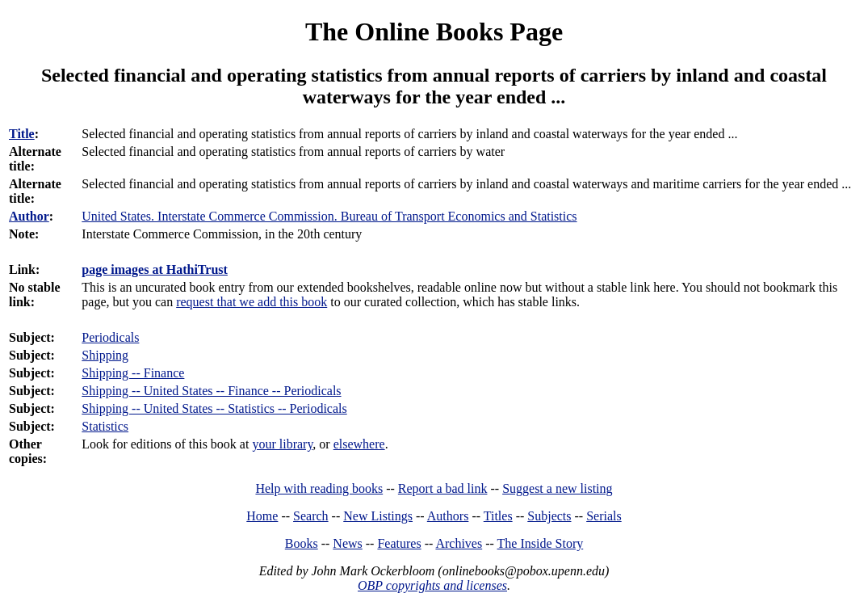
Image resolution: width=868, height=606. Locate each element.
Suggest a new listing (557, 488)
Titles (498, 516)
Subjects (549, 516)
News (347, 543)
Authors (448, 516)
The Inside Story (541, 543)
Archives (459, 543)
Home (262, 516)
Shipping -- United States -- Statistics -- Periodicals (214, 408)
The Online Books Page (434, 32)
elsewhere (359, 444)
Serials (604, 516)
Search (311, 516)
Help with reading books (319, 488)
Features (399, 543)
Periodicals (110, 337)
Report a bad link (443, 488)
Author (29, 216)
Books (302, 543)
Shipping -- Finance (133, 373)
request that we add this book (252, 302)
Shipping (105, 355)
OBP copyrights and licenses (432, 585)
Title (22, 134)
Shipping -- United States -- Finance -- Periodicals (211, 391)
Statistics (105, 426)
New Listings (378, 516)
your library (282, 444)
